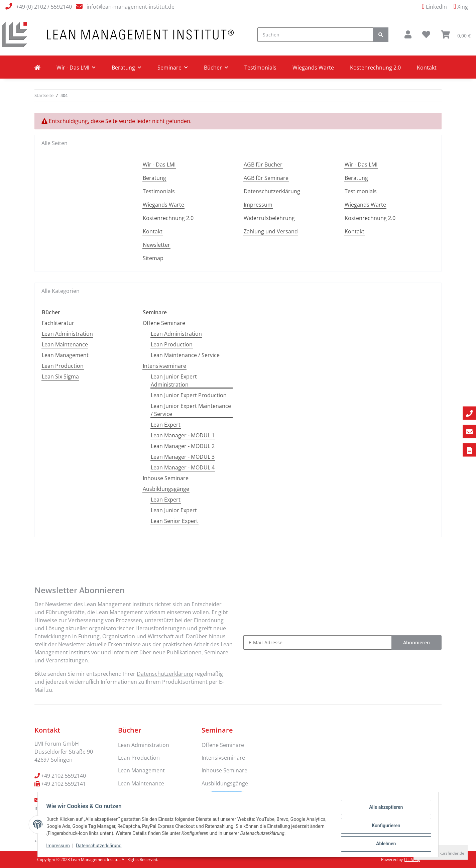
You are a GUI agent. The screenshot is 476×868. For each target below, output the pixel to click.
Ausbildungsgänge (166, 489)
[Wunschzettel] (426, 34)
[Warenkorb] (456, 34)
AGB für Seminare (266, 178)
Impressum (60, 847)
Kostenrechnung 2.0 (375, 68)
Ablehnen (384, 844)
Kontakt (427, 68)
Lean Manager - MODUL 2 (183, 446)
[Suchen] (315, 35)
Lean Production (63, 366)
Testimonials (260, 68)
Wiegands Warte (313, 68)
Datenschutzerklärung (101, 847)
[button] (408, 34)
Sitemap (153, 258)
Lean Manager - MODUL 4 (183, 467)
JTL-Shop (412, 859)
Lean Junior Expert (174, 510)
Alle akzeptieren (384, 809)
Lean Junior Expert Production (189, 395)
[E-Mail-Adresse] (318, 642)
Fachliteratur (58, 323)
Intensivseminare (164, 366)
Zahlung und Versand (271, 231)
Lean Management (65, 355)
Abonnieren (416, 642)
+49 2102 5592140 (64, 776)
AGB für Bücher (263, 165)
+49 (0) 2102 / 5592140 (44, 7)
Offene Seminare (164, 323)
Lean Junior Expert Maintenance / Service (191, 410)
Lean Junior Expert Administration (174, 381)
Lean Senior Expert (174, 521)
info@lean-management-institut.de (131, 7)
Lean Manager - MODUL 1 (183, 435)
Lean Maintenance (65, 344)
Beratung (154, 178)
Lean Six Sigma (60, 376)
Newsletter (156, 245)
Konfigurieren (384, 827)
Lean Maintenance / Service (185, 355)
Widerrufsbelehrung (269, 218)
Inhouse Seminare (166, 478)
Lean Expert (166, 425)
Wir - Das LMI (159, 165)
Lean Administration (67, 334)
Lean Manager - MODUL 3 (183, 457)
